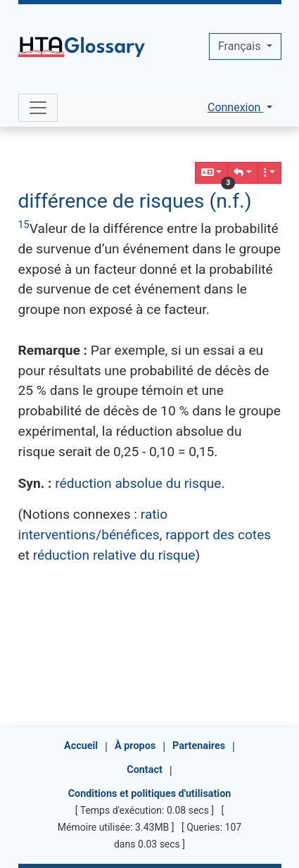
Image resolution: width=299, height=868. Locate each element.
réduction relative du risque (114, 555)
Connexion (235, 107)
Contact (145, 770)
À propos (135, 746)
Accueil (81, 746)
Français (241, 46)
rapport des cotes (218, 535)
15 (24, 225)
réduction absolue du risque (138, 483)
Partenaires (199, 746)
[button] (243, 173)
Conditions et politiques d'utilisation (150, 794)
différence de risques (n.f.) (135, 201)
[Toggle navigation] (38, 108)
